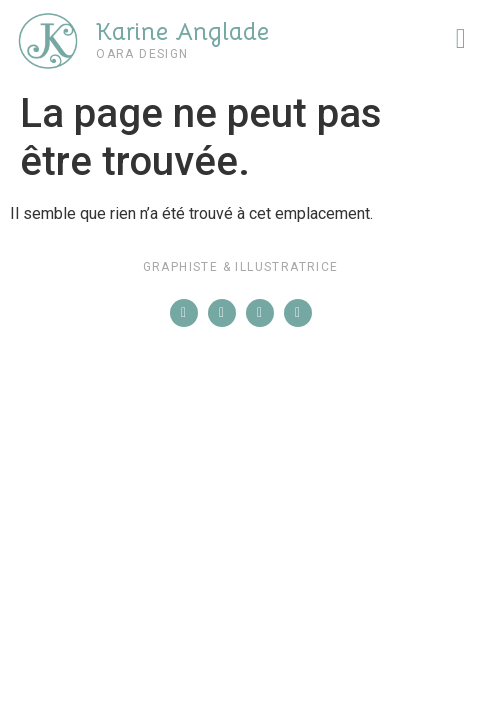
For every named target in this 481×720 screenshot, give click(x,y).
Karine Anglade (182, 32)
